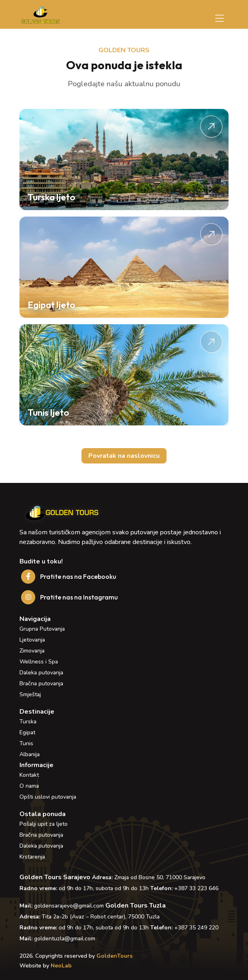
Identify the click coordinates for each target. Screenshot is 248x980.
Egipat (27, 732)
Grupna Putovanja (42, 629)
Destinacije (37, 712)
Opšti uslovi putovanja (48, 797)
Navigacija (35, 619)
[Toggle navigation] (219, 19)
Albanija (30, 754)
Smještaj (30, 694)
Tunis (26, 743)
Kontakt (29, 775)
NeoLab (61, 966)
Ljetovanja (32, 640)
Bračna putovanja (41, 683)
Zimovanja (32, 651)
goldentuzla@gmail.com (65, 939)
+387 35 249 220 (196, 928)
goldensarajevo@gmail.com (69, 906)
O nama (29, 786)
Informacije (36, 765)
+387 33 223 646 (196, 888)
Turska (28, 722)
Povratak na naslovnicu (124, 456)
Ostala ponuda (43, 814)
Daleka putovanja (41, 673)
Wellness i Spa (39, 662)
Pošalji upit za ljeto (44, 824)
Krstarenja (32, 857)
